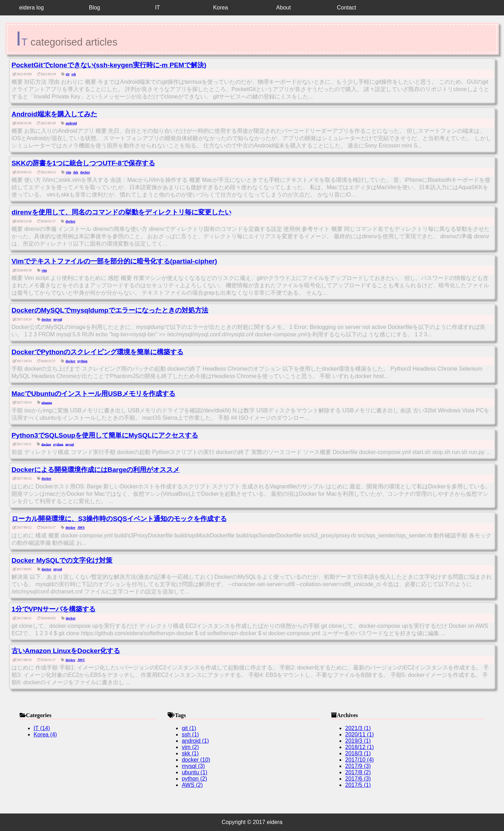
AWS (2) (192, 785)
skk (76, 172)
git (68, 74)
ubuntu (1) (194, 772)
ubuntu (47, 402)
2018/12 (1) (359, 747)
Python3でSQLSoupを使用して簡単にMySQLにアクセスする (105, 435)
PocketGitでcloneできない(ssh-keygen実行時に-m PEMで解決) (109, 65)
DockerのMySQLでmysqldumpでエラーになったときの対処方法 (110, 310)
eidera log (31, 8)
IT (157, 8)
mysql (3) (193, 766)
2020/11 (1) (359, 734)
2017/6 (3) (358, 779)
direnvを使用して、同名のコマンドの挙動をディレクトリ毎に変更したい (121, 212)
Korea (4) (45, 734)
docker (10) (196, 760)
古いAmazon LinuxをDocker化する (66, 651)
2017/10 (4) (359, 760)
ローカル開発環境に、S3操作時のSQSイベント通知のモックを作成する (119, 519)
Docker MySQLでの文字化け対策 (62, 560)
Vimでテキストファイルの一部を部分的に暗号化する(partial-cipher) (114, 261)
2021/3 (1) (358, 728)
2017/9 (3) (358, 766)
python (82, 361)
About (283, 8)
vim (68, 172)
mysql (58, 319)
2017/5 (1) (358, 785)
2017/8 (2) (358, 772)
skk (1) (190, 753)
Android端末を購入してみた (54, 114)
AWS (81, 527)
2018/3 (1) (358, 753)
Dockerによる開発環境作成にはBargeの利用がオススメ (96, 470)
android (71, 123)
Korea (221, 8)
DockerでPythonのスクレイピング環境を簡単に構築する (97, 352)
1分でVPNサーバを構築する (54, 609)
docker (85, 172)
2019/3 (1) (358, 741)
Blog (94, 8)
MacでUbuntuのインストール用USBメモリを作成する (93, 394)
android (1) (195, 741)
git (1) (189, 728)
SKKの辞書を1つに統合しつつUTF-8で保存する (83, 163)
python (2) (194, 779)
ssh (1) (190, 734)
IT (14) (42, 728)
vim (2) (190, 747)
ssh (74, 74)
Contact (346, 8)
